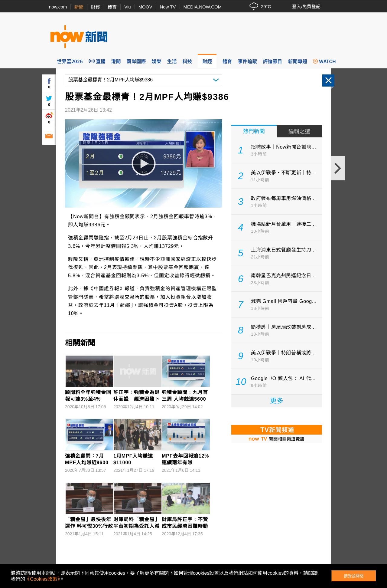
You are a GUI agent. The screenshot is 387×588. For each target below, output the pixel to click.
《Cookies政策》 (42, 579)
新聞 (79, 7)
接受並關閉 (354, 576)
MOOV (145, 7)
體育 (112, 7)
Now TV (168, 7)
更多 (277, 401)
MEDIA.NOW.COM (203, 7)
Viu (127, 7)
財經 (96, 7)
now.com (58, 7)
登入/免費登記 (306, 7)
